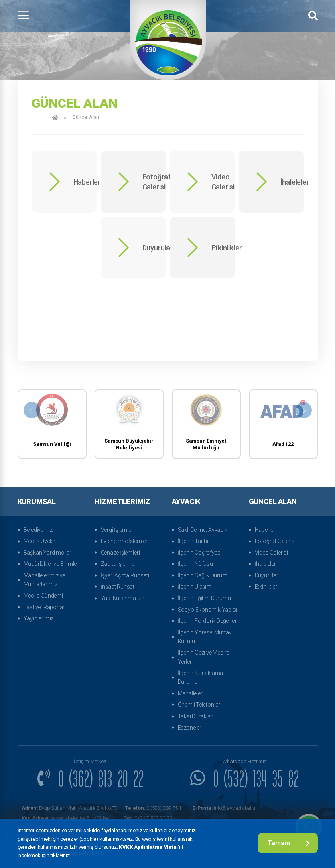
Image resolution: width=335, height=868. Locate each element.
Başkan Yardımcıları (48, 553)
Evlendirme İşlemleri (125, 541)
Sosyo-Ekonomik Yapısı (207, 610)
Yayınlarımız (39, 618)
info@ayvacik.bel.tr (224, 808)
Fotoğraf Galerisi (275, 541)
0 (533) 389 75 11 (155, 808)
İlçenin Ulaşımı (195, 587)
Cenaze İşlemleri (120, 553)
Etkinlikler (266, 587)
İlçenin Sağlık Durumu (204, 575)
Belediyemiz (38, 530)
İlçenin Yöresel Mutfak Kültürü (205, 637)
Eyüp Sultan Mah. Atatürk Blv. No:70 (70, 808)
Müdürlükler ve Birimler (51, 564)
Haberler (265, 530)
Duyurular (267, 575)
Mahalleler (190, 693)
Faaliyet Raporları (45, 607)
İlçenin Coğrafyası (200, 553)
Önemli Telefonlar (199, 705)
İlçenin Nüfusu (195, 564)
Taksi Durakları (196, 716)
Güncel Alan (86, 117)
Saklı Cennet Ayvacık (203, 530)
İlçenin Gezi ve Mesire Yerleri (204, 657)
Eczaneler (190, 728)
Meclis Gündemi (43, 596)
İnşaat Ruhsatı (118, 587)
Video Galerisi (271, 553)
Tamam (289, 843)
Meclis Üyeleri (40, 541)
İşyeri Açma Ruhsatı (125, 575)
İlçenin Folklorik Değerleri (208, 621)
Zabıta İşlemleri (119, 564)
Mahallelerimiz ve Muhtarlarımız (45, 580)
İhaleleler (265, 564)
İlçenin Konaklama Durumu (201, 677)
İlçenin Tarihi (193, 541)
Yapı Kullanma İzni (123, 598)
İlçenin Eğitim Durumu (204, 598)
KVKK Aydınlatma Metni (148, 847)
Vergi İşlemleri (118, 530)
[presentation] (32, 410)
